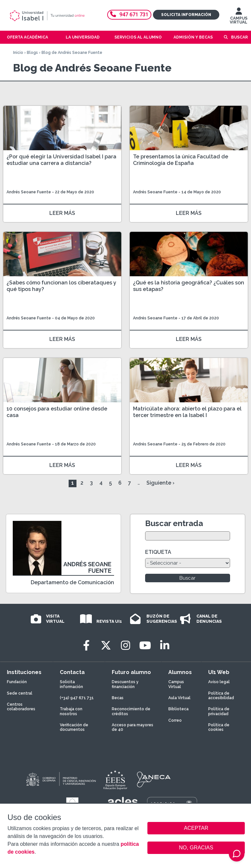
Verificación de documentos (74, 727)
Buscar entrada (174, 523)
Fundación (17, 682)
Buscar (239, 37)
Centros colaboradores (21, 707)
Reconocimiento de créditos (131, 711)
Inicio (18, 53)
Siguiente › (160, 483)
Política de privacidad (219, 711)
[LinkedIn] (165, 645)
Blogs (32, 53)
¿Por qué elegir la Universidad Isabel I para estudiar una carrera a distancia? (61, 160)
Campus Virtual (176, 684)
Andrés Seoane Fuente (29, 192)
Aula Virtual (179, 698)
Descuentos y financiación (125, 684)
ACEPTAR (196, 828)
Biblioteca (178, 709)
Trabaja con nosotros (71, 711)
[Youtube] (145, 645)
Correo (175, 720)
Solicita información (186, 15)
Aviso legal (219, 682)
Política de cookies (219, 727)
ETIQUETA (158, 552)
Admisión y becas (193, 37)
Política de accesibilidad (221, 696)
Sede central (20, 693)
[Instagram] (125, 645)
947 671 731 (129, 15)
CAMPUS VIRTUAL (239, 17)
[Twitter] (106, 645)
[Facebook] (86, 645)
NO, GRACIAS (196, 848)
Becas (118, 698)
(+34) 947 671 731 (77, 698)
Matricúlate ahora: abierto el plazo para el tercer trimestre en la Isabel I (187, 412)
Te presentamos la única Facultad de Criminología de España (181, 160)
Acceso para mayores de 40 (133, 727)
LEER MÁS (62, 213)
